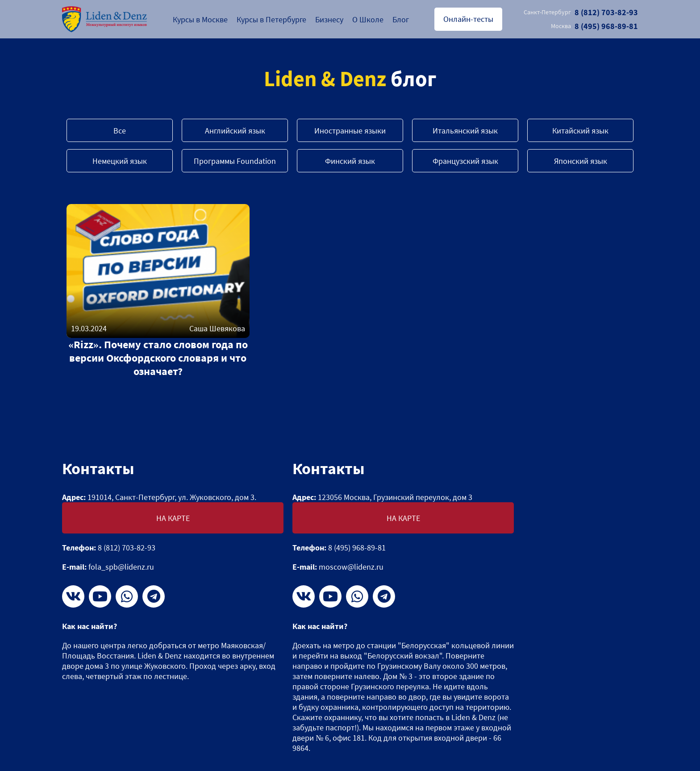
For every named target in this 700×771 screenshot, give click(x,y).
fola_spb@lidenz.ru (121, 567)
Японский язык (581, 161)
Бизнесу (329, 19)
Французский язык (465, 161)
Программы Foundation (235, 161)
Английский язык (235, 131)
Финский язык (350, 161)
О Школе (368, 19)
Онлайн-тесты (468, 19)
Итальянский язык (465, 131)
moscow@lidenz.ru (351, 567)
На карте (173, 518)
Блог (401, 19)
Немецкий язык (120, 161)
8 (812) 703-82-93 (581, 12)
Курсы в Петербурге (271, 19)
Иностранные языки (350, 131)
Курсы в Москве (200, 19)
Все (120, 131)
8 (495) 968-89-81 (594, 26)
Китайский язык (580, 131)
